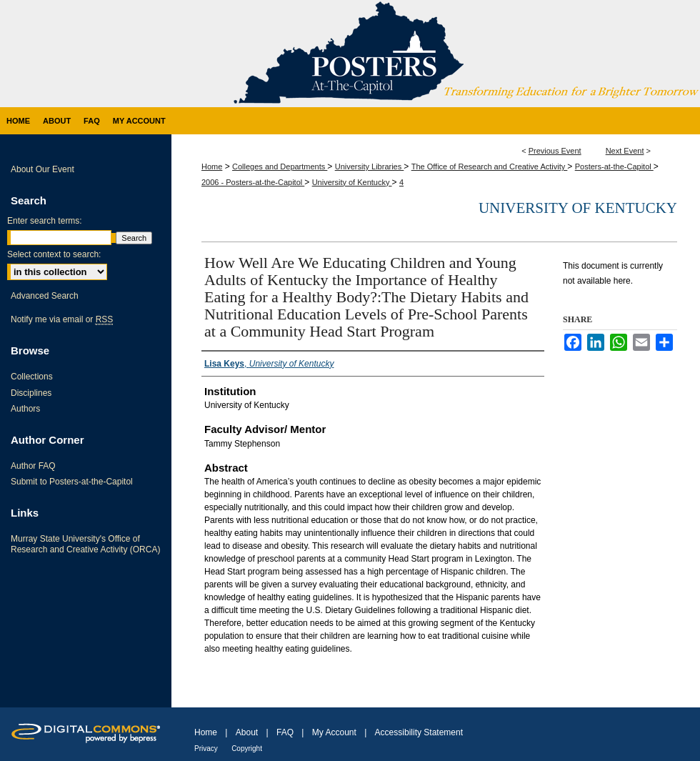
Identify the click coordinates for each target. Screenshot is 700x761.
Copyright (247, 748)
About (247, 732)
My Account (334, 732)
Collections (32, 377)
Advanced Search (45, 296)
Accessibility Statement (419, 732)
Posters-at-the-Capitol (614, 166)
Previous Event (555, 151)
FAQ (285, 732)
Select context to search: (54, 254)
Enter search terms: (45, 221)
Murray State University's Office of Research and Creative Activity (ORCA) (85, 544)
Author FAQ (33, 466)
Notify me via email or (62, 319)
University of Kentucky (352, 182)
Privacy (206, 748)
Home (212, 166)
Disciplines (31, 393)
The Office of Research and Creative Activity (490, 166)
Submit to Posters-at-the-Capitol (72, 482)
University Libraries (370, 166)
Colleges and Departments (280, 166)
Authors (25, 409)
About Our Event (42, 169)
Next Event (625, 151)
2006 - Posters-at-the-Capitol (253, 182)
